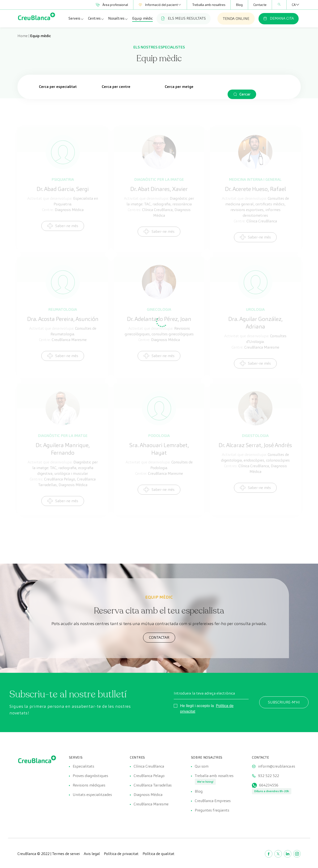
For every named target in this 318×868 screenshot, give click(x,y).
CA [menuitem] (294, 5)
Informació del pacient (160, 5)
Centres (96, 18)
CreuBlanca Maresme (151, 804)
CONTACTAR (159, 637)
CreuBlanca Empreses (213, 801)
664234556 (269, 785)
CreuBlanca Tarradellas (153, 785)
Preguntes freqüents (212, 810)
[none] (294, 5)
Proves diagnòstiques (90, 776)
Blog (239, 5)
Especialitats (83, 766)
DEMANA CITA (279, 18)
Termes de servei (66, 854)
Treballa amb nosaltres (209, 5)
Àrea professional (112, 5)
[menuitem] (294, 5)
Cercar (245, 94)
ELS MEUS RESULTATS (184, 18)
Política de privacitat (121, 854)
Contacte (260, 5)
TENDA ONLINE (236, 19)
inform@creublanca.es (277, 766)
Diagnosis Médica (148, 795)
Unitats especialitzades (92, 795)
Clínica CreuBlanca (149, 766)
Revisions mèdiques (89, 785)
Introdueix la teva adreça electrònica (204, 693)
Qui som (202, 766)
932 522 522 (269, 776)
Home (23, 36)
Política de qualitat (159, 854)
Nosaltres (118, 18)
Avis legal (92, 854)
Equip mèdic (142, 18)
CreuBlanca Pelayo (149, 776)
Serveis (76, 18)
